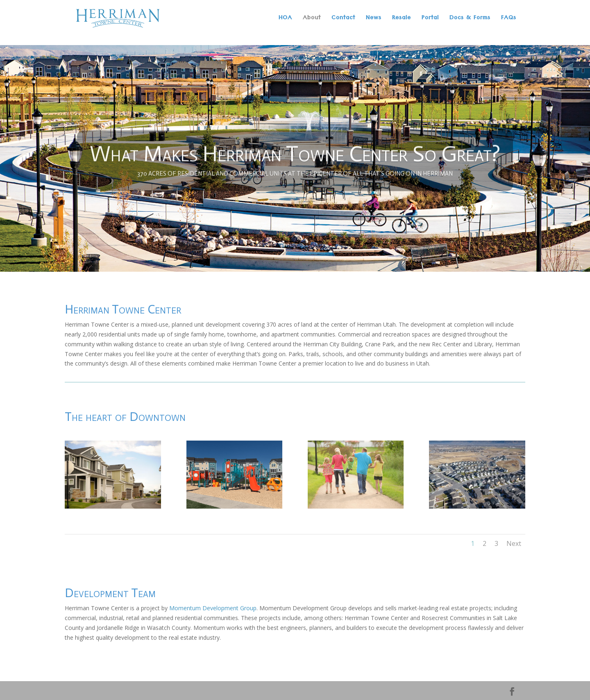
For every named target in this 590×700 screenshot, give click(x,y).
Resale (402, 20)
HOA (285, 20)
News (374, 20)
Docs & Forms (470, 20)
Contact (343, 20)
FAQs (509, 20)
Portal (430, 20)
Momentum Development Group (213, 608)
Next (514, 543)
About (312, 20)
